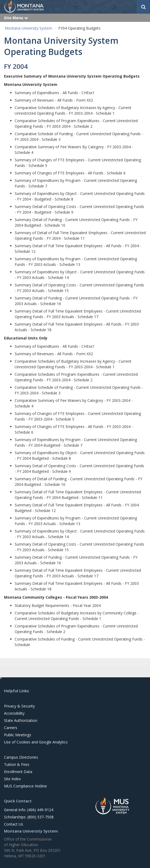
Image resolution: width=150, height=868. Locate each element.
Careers (11, 728)
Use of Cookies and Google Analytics (36, 742)
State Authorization (21, 720)
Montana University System (29, 28)
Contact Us (14, 824)
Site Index (12, 779)
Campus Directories (21, 757)
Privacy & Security (19, 706)
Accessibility (14, 713)
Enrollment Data (18, 772)
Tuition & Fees (17, 764)
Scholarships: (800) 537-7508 (29, 817)
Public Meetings (18, 735)
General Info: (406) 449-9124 (29, 810)
